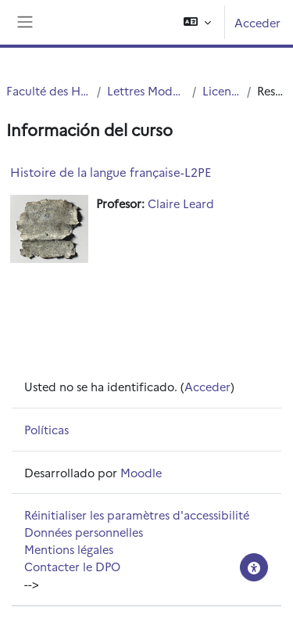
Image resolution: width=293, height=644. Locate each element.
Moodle (141, 472)
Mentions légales (69, 549)
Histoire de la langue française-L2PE (111, 172)
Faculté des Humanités (48, 90)
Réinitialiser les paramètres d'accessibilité (137, 514)
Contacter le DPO (72, 566)
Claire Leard (181, 203)
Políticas (46, 429)
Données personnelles (84, 532)
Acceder (257, 22)
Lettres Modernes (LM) (146, 90)
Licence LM (222, 90)
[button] (197, 22)
